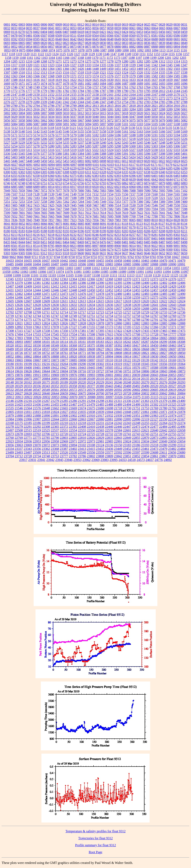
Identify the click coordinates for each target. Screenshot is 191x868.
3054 (59, 109)
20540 (28, 390)
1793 (140, 91)
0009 (59, 24)
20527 (172, 386)
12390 (100, 283)
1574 (96, 76)
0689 (162, 39)
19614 (10, 371)
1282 (140, 61)
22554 (73, 430)
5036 (66, 117)
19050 (172, 357)
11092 (149, 272)
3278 (88, 109)
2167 (155, 95)
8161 (81, 227)
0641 (66, 39)
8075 (59, 224)
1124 (55, 54)
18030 (118, 338)
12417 (91, 286)
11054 (167, 268)
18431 (145, 345)
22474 (145, 427)
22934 (19, 441)
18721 (10, 353)
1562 (7, 76)
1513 (44, 72)
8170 (133, 227)
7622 (140, 213)
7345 (96, 202)
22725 (91, 434)
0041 (51, 28)
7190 (88, 198)
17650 (118, 334)
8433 (184, 238)
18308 (181, 342)
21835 (82, 412)
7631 (147, 213)
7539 (140, 205)
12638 (127, 305)
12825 (55, 323)
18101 (46, 342)
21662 (55, 408)
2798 (66, 106)
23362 (46, 449)
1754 (73, 87)
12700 (172, 309)
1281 (133, 61)
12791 (154, 320)
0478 (14, 36)
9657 (177, 253)
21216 (28, 401)
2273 (169, 98)
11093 (158, 272)
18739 (37, 353)
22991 (118, 441)
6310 (81, 172)
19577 (145, 368)
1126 (70, 54)
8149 (59, 227)
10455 (100, 261)
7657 (22, 216)
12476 (82, 294)
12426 (154, 286)
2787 (177, 102)
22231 (100, 423)
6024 (177, 161)
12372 (145, 279)
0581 (154, 36)
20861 (172, 393)
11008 (87, 268)
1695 (177, 84)
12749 (73, 316)
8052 (22, 224)
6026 (7, 165)
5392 (133, 154)
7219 (147, 198)
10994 (15, 268)
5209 (66, 139)
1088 (111, 50)
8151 (66, 227)
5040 (96, 117)
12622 (163, 301)
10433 (10, 261)
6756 (81, 183)
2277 (14, 102)
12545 (82, 297)
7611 (81, 213)
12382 (46, 283)
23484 (181, 449)
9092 (184, 246)
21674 (82, 408)
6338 (147, 172)
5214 (103, 139)
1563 (14, 76)
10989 (163, 264)
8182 (14, 231)
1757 (96, 87)
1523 (118, 72)
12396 (127, 283)
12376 (172, 279)
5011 (73, 113)
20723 (118, 393)
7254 (29, 202)
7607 (59, 213)
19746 (118, 371)
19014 (127, 357)
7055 (14, 191)
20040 (145, 375)
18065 (163, 338)
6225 (44, 168)
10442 (64, 261)
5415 (66, 157)
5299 (125, 146)
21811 (28, 412)
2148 (22, 95)
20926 (37, 397)
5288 (103, 146)
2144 (177, 91)
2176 (37, 98)
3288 (162, 109)
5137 (184, 128)
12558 (127, 297)
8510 (22, 246)
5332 (169, 150)
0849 (184, 43)
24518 (132, 460)
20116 (109, 379)
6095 (59, 165)
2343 (73, 102)
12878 (100, 323)
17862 (10, 338)
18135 (73, 342)
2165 (140, 95)
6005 (96, 161)
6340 (162, 172)
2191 (118, 98)
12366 (91, 279)
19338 (136, 364)
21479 (91, 404)
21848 (127, 412)
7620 (132, 213)
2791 (22, 106)
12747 (55, 316)
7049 (7, 191)
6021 (154, 161)
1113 (162, 50)
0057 (103, 28)
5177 (59, 135)
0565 (103, 36)
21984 (10, 419)
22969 (64, 441)
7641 (162, 213)
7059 (22, 191)
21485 (100, 404)
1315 (184, 61)
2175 (29, 98)
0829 (96, 43)
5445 (7, 161)
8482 (133, 242)
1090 (126, 50)
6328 (103, 172)
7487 (103, 205)
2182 (73, 98)
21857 (136, 412)
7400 (184, 202)
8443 (14, 242)
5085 (22, 124)
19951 (46, 375)
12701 (181, 309)
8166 (118, 227)
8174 (155, 227)
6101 (96, 165)
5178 (66, 135)
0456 (162, 32)
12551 (109, 297)
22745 (145, 434)
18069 (172, 338)
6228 (66, 168)
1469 (140, 69)
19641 (37, 371)
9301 (177, 250)
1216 (29, 61)
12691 (154, 309)
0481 (29, 36)
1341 (147, 65)
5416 (73, 157)
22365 (55, 427)
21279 (55, 401)
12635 (100, 305)
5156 (88, 131)
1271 (59, 61)
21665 (64, 408)
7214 (125, 198)
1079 (89, 50)
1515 (58, 72)
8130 (177, 224)
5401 (184, 154)
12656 (109, 309)
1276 (96, 61)
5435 (177, 157)
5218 (132, 139)
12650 (55, 309)
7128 (36, 194)
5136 (176, 128)
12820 (10, 323)
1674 (44, 84)
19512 (118, 368)
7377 (125, 202)
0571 (147, 36)
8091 (103, 224)
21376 (154, 401)
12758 (136, 316)
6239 (81, 168)
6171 (154, 165)
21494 (127, 404)
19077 (64, 360)
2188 (96, 98)
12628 (37, 305)
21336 (127, 401)
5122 (80, 128)
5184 (110, 135)
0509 (59, 36)
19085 (73, 360)
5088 (44, 124)
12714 (64, 312)
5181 (88, 135)
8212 (7, 235)
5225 (177, 139)
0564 (95, 36)
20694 (91, 393)
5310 (22, 150)
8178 (177, 227)
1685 (110, 84)
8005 (133, 220)
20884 (181, 393)
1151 (142, 54)
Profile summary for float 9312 (95, 845)
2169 (169, 95)
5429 (154, 157)
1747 (22, 87)
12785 (109, 320)
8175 (162, 227)
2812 (88, 106)
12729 (145, 312)
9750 (72, 257)
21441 (46, 404)
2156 (81, 95)
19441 (73, 368)
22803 (64, 438)
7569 (73, 209)
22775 (37, 438)
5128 (125, 128)
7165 (177, 194)
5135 (169, 128)
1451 (118, 69)
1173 (117, 58)
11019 (131, 268)
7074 (51, 191)
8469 (81, 242)
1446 (88, 69)
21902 (73, 416)
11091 (140, 272)
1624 (88, 80)
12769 (172, 316)
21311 (118, 401)
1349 (14, 69)
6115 (125, 165)
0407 (66, 32)
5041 (103, 117)
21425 (19, 404)
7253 (22, 202)
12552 (118, 297)
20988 (91, 397)
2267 (125, 98)
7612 (88, 213)
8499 (7, 246)
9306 (29, 253)
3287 (155, 109)
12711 (46, 312)
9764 (145, 257)
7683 (103, 216)
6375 (73, 176)
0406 (58, 32)
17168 (100, 327)
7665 (51, 216)
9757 (101, 257)
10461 (136, 261)
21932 (109, 416)
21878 (181, 412)
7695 (110, 216)
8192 (59, 231)
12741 (19, 316)
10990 (172, 264)
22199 (46, 423)
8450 (37, 242)
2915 (29, 109)
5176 (51, 135)
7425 (51, 205)
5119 (58, 128)
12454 (127, 290)
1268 (44, 61)
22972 (82, 441)
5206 (44, 139)
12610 (55, 301)
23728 (28, 456)
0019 (125, 24)
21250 (37, 401)
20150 (19, 382)
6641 (147, 179)
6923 (118, 187)
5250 (177, 143)
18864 (37, 357)
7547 (162, 205)
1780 (51, 91)
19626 (28, 371)
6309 (73, 172)
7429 (66, 205)
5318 (66, 150)
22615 (136, 430)
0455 (154, 32)
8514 (36, 246)
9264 (88, 250)
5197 (14, 139)
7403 (7, 205)
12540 (46, 297)
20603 (145, 390)
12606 (19, 301)
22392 (73, 427)
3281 (110, 109)
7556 (14, 209)
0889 (162, 47)
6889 (37, 187)
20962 (64, 397)
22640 (154, 430)
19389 (19, 368)
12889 (10, 327)
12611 (64, 301)
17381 (82, 331)
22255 (145, 423)
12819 (181, 320)
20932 (46, 397)
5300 (133, 146)
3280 (103, 109)
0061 (133, 28)
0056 (96, 28)
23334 (10, 449)
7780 (155, 216)
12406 (181, 283)
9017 (140, 246)
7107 (14, 194)
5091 (66, 124)
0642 (73, 39)
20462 (118, 386)
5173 (29, 135)
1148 (121, 54)
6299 (184, 168)
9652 (162, 253)
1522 (110, 72)
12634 (91, 305)
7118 (29, 194)
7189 (81, 198)
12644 (181, 305)
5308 (7, 150)
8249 (103, 235)
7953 (88, 220)
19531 (127, 368)
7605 (44, 213)
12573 (145, 297)
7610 (73, 213)
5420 (103, 157)
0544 (81, 36)
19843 (163, 371)
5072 (110, 120)
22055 (64, 419)
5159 (110, 131)
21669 (73, 408)
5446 (14, 161)
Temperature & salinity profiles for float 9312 (95, 831)
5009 (59, 113)
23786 (82, 456)
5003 (14, 113)
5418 (88, 157)
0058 (110, 28)
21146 (10, 401)
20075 (28, 379)
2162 (118, 95)
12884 (154, 323)
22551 (64, 430)
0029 (169, 24)
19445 (91, 368)
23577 (109, 452)
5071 (103, 120)
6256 (88, 168)
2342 (66, 102)
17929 (46, 338)
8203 (125, 231)
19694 (64, 371)
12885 (163, 323)
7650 (7, 216)
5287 (96, 146)
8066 (44, 224)
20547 (37, 390)
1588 (14, 80)
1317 (14, 65)
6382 (88, 176)
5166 (162, 131)
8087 (88, 224)
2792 (29, 106)
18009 (82, 338)
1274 (81, 61)
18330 (37, 345)
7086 (125, 191)
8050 (14, 224)
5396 (147, 154)
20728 (127, 393)
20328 (10, 386)
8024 (169, 220)
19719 (91, 371)
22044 (55, 419)
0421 (103, 32)
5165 (155, 131)
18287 (145, 342)
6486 (14, 179)
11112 (122, 275)
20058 (10, 379)
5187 (125, 135)
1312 (162, 61)
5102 (133, 124)
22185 (28, 423)
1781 (59, 91)
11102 (43, 275)
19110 (109, 360)
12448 (73, 290)
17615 (109, 334)
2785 (162, 102)
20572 (73, 390)
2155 (73, 95)
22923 (10, 441)
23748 (46, 456)
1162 (37, 58)
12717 (82, 312)
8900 (118, 246)
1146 (106, 54)
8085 (81, 224)
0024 (140, 24)
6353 (184, 172)
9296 (162, 250)
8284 (162, 235)
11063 (24, 272)
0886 (140, 47)
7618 (118, 213)
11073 (51, 272)
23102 (82, 445)
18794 (100, 353)
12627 (28, 305)
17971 (64, 338)
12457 (154, 290)
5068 (88, 120)
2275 (184, 98)
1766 (162, 87)
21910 (91, 416)
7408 (22, 205)
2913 (14, 109)
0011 (73, 24)
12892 (19, 327)
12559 (136, 297)
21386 (172, 401)
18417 (136, 345)
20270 (145, 382)
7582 (110, 209)
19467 (100, 368)
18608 (91, 349)
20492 (136, 386)
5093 (81, 124)
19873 (181, 371)
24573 (141, 460)
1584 (169, 76)
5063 (51, 120)
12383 (55, 283)
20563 (64, 390)
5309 (14, 150)
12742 (28, 316)
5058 (22, 120)
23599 (145, 452)
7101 (177, 191)
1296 (155, 61)
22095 (127, 419)
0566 (110, 36)
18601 (82, 349)
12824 (46, 323)
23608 (154, 452)
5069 (96, 120)
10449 (91, 261)
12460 (181, 290)
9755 (94, 257)
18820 (136, 353)
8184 (29, 231)
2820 (147, 106)
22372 (64, 427)
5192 (162, 135)
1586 (184, 76)
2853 (162, 106)
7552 (184, 205)
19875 (10, 375)
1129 (92, 54)
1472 (147, 69)
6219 (7, 168)
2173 (14, 98)
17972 (73, 338)
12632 (73, 305)
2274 (177, 98)
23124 (100, 445)
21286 (73, 401)
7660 (29, 216)
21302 (109, 401)
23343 (28, 449)
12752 (100, 316)
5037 (73, 117)
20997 (109, 397)
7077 (59, 191)
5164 (147, 131)
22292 (37, 427)
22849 (127, 438)
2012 (162, 91)
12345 (10, 279)
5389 (110, 154)
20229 (100, 382)
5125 (102, 128)
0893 (169, 47)
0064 (155, 28)
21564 (28, 408)
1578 (125, 76)
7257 (37, 202)
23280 (163, 445)
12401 (154, 283)
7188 (73, 198)
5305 (169, 146)
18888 (55, 357)
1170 (95, 58)
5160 (118, 131)
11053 (158, 268)
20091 (55, 379)
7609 (66, 213)
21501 (145, 404)
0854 (29, 47)
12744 (37, 316)
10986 (136, 264)
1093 (148, 50)
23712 (19, 456)
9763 (138, 257)
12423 (136, 286)
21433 (28, 404)
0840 (169, 43)
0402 (36, 32)
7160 (154, 194)
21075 (136, 397)
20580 (100, 390)
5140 (22, 131)
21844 (109, 412)
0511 (73, 36)
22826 (91, 438)
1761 (125, 87)
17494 (19, 334)
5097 (103, 124)
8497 (177, 242)
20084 (46, 379)
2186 (81, 98)
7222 (169, 198)
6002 (88, 161)
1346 (177, 65)
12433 (19, 290)
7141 (66, 194)
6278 (118, 168)
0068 (184, 28)
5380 (59, 154)
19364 (181, 364)
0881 (125, 47)
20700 (100, 393)
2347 (103, 102)
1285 (147, 61)
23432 (100, 449)
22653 (172, 430)
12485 (163, 294)
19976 (73, 375)
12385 (73, 283)
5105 (155, 124)
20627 (19, 393)
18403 (127, 345)
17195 (127, 327)
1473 (155, 69)
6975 (177, 187)
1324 (59, 65)
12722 (91, 312)
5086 (29, 124)
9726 (42, 257)
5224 (169, 139)
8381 (66, 238)
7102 (184, 191)
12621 (154, 301)
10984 (118, 264)
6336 (132, 172)
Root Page (95, 852)
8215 (29, 235)
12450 (91, 290)
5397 (155, 154)
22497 (10, 430)
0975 (22, 50)
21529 (181, 404)
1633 (133, 80)
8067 (51, 224)
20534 (19, 390)
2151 (44, 95)
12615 (100, 301)
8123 (140, 224)
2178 (44, 98)
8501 (14, 246)
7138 (44, 194)
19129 (136, 360)
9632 (110, 253)
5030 (22, 117)
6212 (176, 165)
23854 (145, 456)
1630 (110, 80)
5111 (7, 128)
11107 (87, 275)
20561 (55, 390)
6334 (118, 172)
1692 (155, 84)
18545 (28, 349)
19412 (55, 368)
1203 (183, 58)
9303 (7, 253)
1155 (172, 54)
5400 (177, 154)
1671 (22, 84)
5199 (29, 139)
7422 (44, 205)
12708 (28, 312)
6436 (169, 176)
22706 (46, 434)
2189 (103, 98)
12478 (100, 294)
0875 (88, 47)
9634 (118, 253)
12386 (82, 283)
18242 (127, 342)
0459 (184, 32)
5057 (14, 120)
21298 (100, 401)
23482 (172, 449)
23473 (154, 449)
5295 (110, 146)
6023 (169, 161)
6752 (51, 183)
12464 (28, 294)
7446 (81, 205)
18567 (55, 349)
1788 (110, 91)
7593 (147, 209)
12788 (136, 320)
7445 (73, 205)
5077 (147, 120)
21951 (136, 416)
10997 (42, 268)
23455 (136, 449)
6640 (140, 179)
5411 (36, 157)
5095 (96, 124)
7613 (95, 213)
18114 (64, 342)
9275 (118, 250)
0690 (169, 39)
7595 (162, 209)
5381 (66, 154)
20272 (154, 382)
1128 (84, 54)
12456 (145, 290)
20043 (154, 375)
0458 (177, 32)
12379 (19, 283)
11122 (165, 275)
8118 (125, 224)
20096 (64, 379)
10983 (109, 264)
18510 (19, 349)
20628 (28, 393)
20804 (136, 393)
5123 (88, 128)
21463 (64, 404)
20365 (82, 386)
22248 (136, 423)
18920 (73, 357)
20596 (127, 390)
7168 (14, 198)
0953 (7, 50)
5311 (29, 150)
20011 (127, 375)
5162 (133, 131)
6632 (88, 179)
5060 (29, 120)
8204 (133, 231)
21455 (55, 404)
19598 (163, 368)
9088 (169, 246)
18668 (145, 349)
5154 (73, 131)
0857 (51, 47)
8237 (81, 235)
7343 (88, 202)
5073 (118, 120)
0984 (30, 50)
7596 (169, 209)
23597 (136, 452)
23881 (181, 456)
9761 (123, 257)
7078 (66, 191)
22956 (46, 441)
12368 (109, 279)
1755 (81, 87)
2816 (118, 106)
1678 (66, 84)
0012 (81, 24)
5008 (51, 113)
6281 (140, 168)
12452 (109, 290)
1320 (29, 65)
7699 (125, 216)
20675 (82, 393)
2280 (37, 102)
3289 (169, 109)
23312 (181, 445)
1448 (96, 69)
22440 (109, 427)
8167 (125, 227)
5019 (132, 113)
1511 (29, 72)
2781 (133, 102)
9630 (95, 253)
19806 (145, 371)
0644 (88, 39)
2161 (110, 95)
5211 (81, 139)
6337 (140, 172)
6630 (73, 179)
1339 (133, 65)
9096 (22, 250)
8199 (103, 231)
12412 (55, 286)
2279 (29, 102)
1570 (66, 76)
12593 (172, 297)
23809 (109, 456)
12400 (145, 283)
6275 (96, 168)
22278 (10, 427)
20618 (163, 390)
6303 (29, 172)
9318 (66, 253)
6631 (81, 179)
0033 (14, 28)
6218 (184, 165)
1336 (110, 65)
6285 (169, 168)
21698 (109, 408)
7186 (59, 198)
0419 (88, 32)
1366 (66, 69)
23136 (109, 445)
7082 (96, 191)
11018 (123, 268)
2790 (14, 106)
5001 (184, 109)
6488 (22, 179)
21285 (64, 401)
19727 (100, 371)
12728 (136, 312)
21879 (10, 416)
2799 (73, 106)
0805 (22, 43)
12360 (37, 279)
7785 (162, 216)
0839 (162, 43)
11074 (60, 272)
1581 (147, 76)
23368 (55, 449)
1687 (125, 84)
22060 (73, 419)
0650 (125, 39)
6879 (162, 183)
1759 (110, 87)
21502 (154, 404)
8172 (140, 227)
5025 (169, 113)
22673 (10, 434)
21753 (145, 408)
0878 (110, 47)
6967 (147, 187)
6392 (110, 176)
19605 (181, 368)
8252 (110, 235)
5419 (95, 157)
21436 (37, 404)
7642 (169, 213)
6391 (103, 176)
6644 (169, 179)
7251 (7, 202)
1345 (169, 65)
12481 (127, 294)
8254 (125, 235)
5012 (81, 113)
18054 (145, 338)
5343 (14, 154)
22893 (163, 438)
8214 (22, 235)
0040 (44, 28)
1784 (81, 91)
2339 (44, 102)
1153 (157, 54)
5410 (29, 157)
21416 (10, 404)
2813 (96, 106)
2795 (44, 106)
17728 (154, 334)
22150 (163, 419)
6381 (81, 176)
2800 (81, 106)
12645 (10, 309)
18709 (181, 349)
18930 (82, 357)
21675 (91, 408)
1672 (29, 84)
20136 (154, 379)
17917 (37, 338)
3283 (125, 109)
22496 (181, 427)
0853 (22, 47)
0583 (169, 36)
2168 (162, 95)
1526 (140, 72)
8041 (7, 224)
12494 (10, 297)
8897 (95, 246)
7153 (103, 194)
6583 (51, 179)
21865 (154, 412)
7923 (73, 220)
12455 (136, 290)
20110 (100, 379)
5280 (51, 146)
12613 (82, 301)
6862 (125, 183)
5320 (81, 150)
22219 (91, 423)
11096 (176, 272)
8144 (37, 227)
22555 (82, 430)
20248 (127, 382)
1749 (37, 87)
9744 (57, 257)
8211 (184, 231)
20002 (118, 375)
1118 (12, 54)
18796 (109, 353)
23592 (118, 452)
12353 (19, 279)
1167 (73, 58)
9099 (29, 250)
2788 (184, 102)
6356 (22, 176)
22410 (91, 427)
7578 (103, 209)
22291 (28, 427)
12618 (127, 301)
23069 (28, 445)
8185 (37, 231)
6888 (29, 187)
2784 (155, 102)
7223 (177, 198)
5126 (110, 128)
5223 (162, 139)
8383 (81, 238)
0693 (7, 43)
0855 (37, 47)
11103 (52, 275)
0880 (118, 47)
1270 (51, 61)
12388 (91, 283)
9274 (110, 250)
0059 (118, 28)
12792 (163, 320)
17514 (28, 334)
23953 (78, 460)
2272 (162, 98)
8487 (162, 242)
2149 (29, 95)
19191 (19, 364)
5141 (29, 131)
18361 (64, 345)
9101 (37, 250)
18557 (46, 349)
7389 (162, 202)
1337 (118, 65)
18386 (100, 345)
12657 (118, 309)
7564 (51, 209)
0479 (22, 36)
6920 (96, 187)
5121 (73, 128)
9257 (73, 250)
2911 (184, 106)
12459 (172, 290)
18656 (136, 349)
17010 (28, 327)
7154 (110, 194)
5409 (22, 157)
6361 (59, 176)
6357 (29, 176)
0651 (133, 39)
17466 (172, 331)
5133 (154, 128)
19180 (10, 364)
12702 (10, 312)
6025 (184, 161)
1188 (132, 58)
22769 (19, 438)
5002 (7, 113)
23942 (50, 460)
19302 (100, 364)
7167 (7, 198)
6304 (37, 172)
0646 (103, 39)
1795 (147, 91)
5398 (162, 154)
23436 (109, 449)
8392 (118, 238)
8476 (103, 242)
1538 (184, 72)
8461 (59, 242)
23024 (127, 441)
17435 (145, 331)
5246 (147, 143)
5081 (177, 120)
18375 (91, 345)
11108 (96, 275)
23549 (82, 452)
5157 (96, 131)
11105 (70, 275)
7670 (73, 216)
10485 (10, 264)
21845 (118, 412)
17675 (127, 334)
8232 (73, 235)
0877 (103, 47)
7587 (133, 209)
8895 (88, 246)
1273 (73, 61)
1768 (177, 87)
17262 (145, 327)
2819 (140, 106)
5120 (65, 128)
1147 (113, 54)
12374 (163, 279)
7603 (29, 213)
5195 (184, 135)
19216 (46, 364)
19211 (37, 364)
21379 (163, 401)
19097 (91, 360)
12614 (91, 301)
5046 (125, 117)
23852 (136, 456)
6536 (29, 179)
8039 (184, 220)
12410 (37, 286)
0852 (14, 47)
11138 (183, 275)
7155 (118, 194)
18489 (10, 349)
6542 (44, 179)
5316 (51, 150)
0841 (177, 43)
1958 (155, 91)
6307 (59, 172)
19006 (118, 357)
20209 (73, 382)
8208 (162, 231)
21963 (154, 416)
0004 (29, 24)
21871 (163, 412)
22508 (19, 430)
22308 (46, 427)
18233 (118, 342)
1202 (175, 58)
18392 (118, 345)
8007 (140, 220)
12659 (136, 309)
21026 (118, 397)
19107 (100, 360)
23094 (73, 445)
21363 (145, 401)
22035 (46, 419)
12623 (172, 301)
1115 (177, 50)
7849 (37, 220)
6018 (132, 161)
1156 (179, 54)
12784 (100, 320)
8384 (88, 238)
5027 (184, 113)
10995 (24, 268)
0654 (147, 39)
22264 (163, 423)
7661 (37, 216)
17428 (127, 331)
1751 (51, 87)
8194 (73, 231)
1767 (169, 87)
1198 (146, 58)
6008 (103, 161)
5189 (140, 135)
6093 (44, 165)
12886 (172, 323)
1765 (155, 87)
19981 (82, 375)
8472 (88, 242)
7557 (22, 209)
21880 (19, 416)
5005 (29, 113)
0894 (177, 47)
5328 (140, 150)
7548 (169, 205)
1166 (66, 58)
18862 (28, 357)
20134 (136, 379)
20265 (136, 382)
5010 (66, 113)
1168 (81, 58)
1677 (59, 84)
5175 (44, 135)
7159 (147, 194)
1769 (184, 87)
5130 (132, 128)
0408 (73, 32)
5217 (125, 139)
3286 (147, 109)
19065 (19, 360)
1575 (103, 76)
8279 (147, 235)
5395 (140, 154)
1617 (44, 80)
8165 (110, 227)
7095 (162, 191)
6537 (37, 179)
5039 (88, 117)
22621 (145, 430)
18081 (181, 338)
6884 (7, 187)
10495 (46, 264)
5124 (95, 128)
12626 (19, 305)
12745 (46, 316)
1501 (162, 69)
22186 (37, 423)
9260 (81, 250)
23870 (172, 456)
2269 (140, 98)
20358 (73, 386)
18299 (163, 342)
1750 (44, 87)
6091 (29, 165)
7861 (59, 220)
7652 (14, 216)
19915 (37, 375)
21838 (91, 412)
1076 (66, 50)
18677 (154, 349)
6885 (14, 187)
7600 (14, 213)
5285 (88, 146)
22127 (154, 419)
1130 (99, 54)
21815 (37, 412)
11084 (95, 272)
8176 (169, 227)
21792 (172, 408)
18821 (145, 353)
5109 (184, 124)
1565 (29, 76)
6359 (44, 176)
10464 (154, 261)
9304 (14, 253)
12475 (73, 294)
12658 (127, 309)
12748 (64, 316)
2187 (88, 98)
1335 (103, 65)
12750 (82, 316)
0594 (29, 39)
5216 (118, 139)
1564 (22, 76)
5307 (184, 146)
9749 (64, 257)
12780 (64, 320)
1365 (59, 69)
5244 (133, 143)
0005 (37, 24)
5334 (184, 150)
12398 (136, 283)
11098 (8, 275)
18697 (172, 349)
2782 (140, 102)
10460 (127, 261)
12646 (19, 309)
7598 (184, 209)
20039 (136, 375)
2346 (96, 102)
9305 (22, 253)
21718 (118, 408)
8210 (177, 231)
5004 (22, 113)
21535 (10, 408)
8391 (110, 238)
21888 (37, 416)
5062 (44, 120)
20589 (109, 390)
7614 (103, 213)
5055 (184, 117)
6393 (118, 176)
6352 (177, 172)
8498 (184, 242)
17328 (37, 331)
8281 (155, 235)
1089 (118, 50)
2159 (103, 95)
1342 (155, 65)
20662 (73, 393)
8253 (118, 235)
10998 (51, 268)
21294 (91, 401)
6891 (44, 187)
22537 (55, 430)
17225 (136, 327)
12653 (82, 309)
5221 (147, 139)
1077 (74, 50)
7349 (103, 202)
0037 (37, 28)
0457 (169, 32)
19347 (154, 364)
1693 (162, 84)
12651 (64, 309)
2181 (66, 98)
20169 (37, 382)
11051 (149, 268)
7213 (118, 198)
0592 (14, 39)
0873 (73, 47)
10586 (82, 264)
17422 (118, 331)
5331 (162, 150)
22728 (100, 434)
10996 (33, 268)
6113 (118, 165)
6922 (110, 187)
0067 (177, 28)
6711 (177, 179)
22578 (109, 430)
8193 (66, 231)
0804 (14, 43)
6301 (14, 172)
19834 (154, 371)
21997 (37, 419)
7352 (110, 202)
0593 (22, 39)
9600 (81, 253)
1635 (147, 80)
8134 (184, 224)
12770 (181, 316)
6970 (162, 187)
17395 (100, 331)
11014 (105, 268)
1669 (7, 84)
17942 (55, 338)
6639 (133, 179)
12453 (118, 290)
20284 (172, 382)
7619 (125, 213)
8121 (132, 224)
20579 (91, 390)
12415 (73, 286)
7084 (110, 191)
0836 (147, 43)
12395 (118, 283)
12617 (118, 301)
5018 (125, 113)
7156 (125, 194)
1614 (22, 80)
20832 (145, 393)
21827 (64, 412)
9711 (35, 257)
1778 (37, 91)
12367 (100, 279)
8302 (177, 235)
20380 (100, 386)
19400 (28, 368)
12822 (28, 323)
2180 (59, 98)
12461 (10, 294)
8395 (140, 238)
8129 (169, 224)
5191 (155, 135)
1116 (184, 50)
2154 (66, 95)
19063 (10, 360)
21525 (172, 404)
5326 (125, 150)
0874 (81, 47)
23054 (181, 441)
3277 (81, 109)
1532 (147, 72)
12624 (181, 301)
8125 (147, 224)
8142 (22, 227)
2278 (22, 102)
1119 (19, 54)
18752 (46, 353)
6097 (74, 165)
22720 (64, 434)
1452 (125, 69)
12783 (91, 320)
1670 (14, 84)
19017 (136, 357)
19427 (64, 368)
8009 (147, 220)
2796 (51, 106)
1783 (73, 91)
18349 (55, 345)
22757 (181, 434)
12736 (181, 312)
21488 (109, 404)
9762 (131, 257)
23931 (32, 460)
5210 (73, 139)
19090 (82, 360)
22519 (37, 430)
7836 (14, 220)
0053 (73, 28)
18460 (163, 345)
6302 (22, 172)
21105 (145, 397)
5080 (169, 120)
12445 (46, 290)
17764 (163, 334)
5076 (140, 120)
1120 (26, 54)
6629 (66, 179)
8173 (147, 227)
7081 (88, 191)
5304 (162, 146)
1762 (133, 87)
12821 (19, 323)
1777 (29, 91)
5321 (88, 150)
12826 (64, 323)
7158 (140, 194)
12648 (37, 309)
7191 (96, 198)
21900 (64, 416)
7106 (7, 194)
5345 (22, 154)
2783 (147, 102)
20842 (163, 393)
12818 (172, 320)
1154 (164, 54)
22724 (82, 434)
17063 (37, 327)
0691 (177, 39)
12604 (181, 297)
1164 (52, 58)
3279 (96, 109)
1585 (177, 76)
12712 (55, 312)
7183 (37, 198)
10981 (91, 264)
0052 (66, 28)
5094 (88, 124)
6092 (37, 165)
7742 (147, 216)
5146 (66, 131)
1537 (177, 72)
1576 (110, 76)
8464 (66, 242)
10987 (145, 264)
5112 (14, 128)
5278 (37, 146)
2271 (155, 98)
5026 (177, 113)
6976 (184, 187)
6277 (110, 168)
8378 (51, 238)
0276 (29, 32)
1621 (66, 80)
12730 (154, 312)
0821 (51, 43)
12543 (73, 297)
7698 (118, 216)
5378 (51, 154)
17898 (28, 338)
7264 (81, 202)
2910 (177, 106)
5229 (22, 143)
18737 (28, 353)
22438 (100, 427)
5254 (14, 146)
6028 (22, 165)
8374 (37, 238)
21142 (181, 397)
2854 (169, 106)
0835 (140, 43)
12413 (64, 286)
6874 (147, 183)
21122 (163, 397)
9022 (154, 246)
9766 (160, 257)
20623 (10, 393)
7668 (66, 216)
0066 (169, 28)
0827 (81, 43)
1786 (96, 91)
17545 (55, 334)
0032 (7, 28)
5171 (14, 135)
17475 (181, 331)
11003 (69, 268)
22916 (181, 438)
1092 (140, 50)
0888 (155, 47)
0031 (184, 24)
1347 (184, 65)
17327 (28, 331)
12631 (64, 305)
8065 (37, 224)
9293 (147, 250)
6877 (155, 183)
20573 (82, 390)
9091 (177, 246)
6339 (154, 172)
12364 (73, 279)
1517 (73, 72)
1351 (29, 69)
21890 (46, 416)
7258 (44, 202)
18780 (91, 353)
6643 (162, 179)
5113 (22, 128)
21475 (82, 404)
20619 (172, 390)
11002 (60, 268)
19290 (82, 364)
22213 (73, 423)
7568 (66, 209)
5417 (81, 157)
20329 (19, 386)
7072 (44, 191)
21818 (46, 412)
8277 (140, 235)
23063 (19, 445)
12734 (172, 312)
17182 (118, 327)
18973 (100, 357)
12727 (127, 312)
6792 (96, 183)
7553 (7, 209)
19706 (73, 371)
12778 (46, 320)
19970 (64, 375)
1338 (125, 65)
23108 (91, 445)
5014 (95, 113)
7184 (44, 198)
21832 (73, 412)
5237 (81, 143)
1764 (147, 87)
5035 (59, 117)
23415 (91, 449)
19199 (28, 364)
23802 (91, 456)
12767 (154, 316)
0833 (125, 43)
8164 (103, 227)
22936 (28, 441)
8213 (14, 235)
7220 (154, 198)
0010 (66, 24)
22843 (118, 438)
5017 (118, 113)
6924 (125, 187)
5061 (37, 120)
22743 (136, 434)
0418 (81, 32)
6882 (177, 183)
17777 (172, 334)
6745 (184, 179)
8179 (184, 227)
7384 (155, 202)
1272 (66, 61)
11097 (185, 272)
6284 (162, 168)
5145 (59, 131)
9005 (125, 246)
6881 (169, 183)
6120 (147, 165)
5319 (73, 150)
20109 (91, 379)
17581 (82, 334)
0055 (88, 28)
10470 (163, 261)
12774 (19, 320)
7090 (147, 191)
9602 (88, 253)
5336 (7, 154)
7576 (96, 209)
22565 (100, 430)
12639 (136, 305)
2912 (7, 109)
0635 (51, 39)
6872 (133, 183)
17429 (136, 331)
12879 (109, 323)
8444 (22, 242)
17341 (55, 331)
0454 (147, 32)
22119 (145, 419)
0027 (154, 24)
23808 (100, 456)
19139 (145, 360)
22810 (82, 438)
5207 (51, 139)
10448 (82, 261)
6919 (88, 187)
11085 (104, 272)
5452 (59, 161)
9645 (140, 253)
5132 (147, 128)
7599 (7, 213)
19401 (37, 368)
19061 (181, 357)
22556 (91, 430)
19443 (82, 368)
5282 (66, 146)
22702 (37, 434)
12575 (154, 297)
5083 (7, 124)
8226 (66, 235)
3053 (51, 109)
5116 (44, 128)
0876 (96, 47)
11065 (33, 272)
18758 (55, 353)
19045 (163, 357)
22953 (37, 441)
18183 (100, 342)
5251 (184, 143)
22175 (19, 423)
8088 (96, 224)
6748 (22, 183)
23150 (118, 445)
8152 (73, 227)
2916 (37, 109)
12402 (163, 283)
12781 (73, 320)
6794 (110, 183)
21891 (55, 416)
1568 (51, 76)
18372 (82, 345)
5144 (51, 131)
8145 (44, 227)
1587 (7, 80)
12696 (163, 309)
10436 (37, 261)
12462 (19, 294)
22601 (127, 430)
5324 (110, 150)
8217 (44, 235)
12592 (163, 297)
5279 (44, 146)
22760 (10, 438)
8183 (22, 231)
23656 (172, 452)
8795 (51, 246)
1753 (66, 87)
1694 (169, 84)
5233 (51, 143)
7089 (140, 191)
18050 (136, 338)
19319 (118, 364)
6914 (51, 187)
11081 (78, 272)
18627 (100, 349)
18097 (28, 342)
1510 (22, 72)
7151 (88, 194)
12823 (37, 323)
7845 (29, 220)
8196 (81, 231)
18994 (109, 357)
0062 (140, 28)
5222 (154, 139)
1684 (103, 84)
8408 (169, 238)
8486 (155, 242)
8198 (96, 231)
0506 (37, 36)
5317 (58, 150)
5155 (81, 131)
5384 (81, 154)
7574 (88, 209)
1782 (66, 91)
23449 (118, 449)
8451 (44, 242)
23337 (19, 449)
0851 (7, 47)
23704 (10, 456)
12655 (100, 309)
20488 (127, 386)
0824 (73, 43)
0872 (66, 47)
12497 (28, 297)
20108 (82, 379)
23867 (163, 456)
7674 (88, 216)
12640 (145, 305)
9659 (184, 253)
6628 (59, 179)
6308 (66, 172)
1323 (51, 65)
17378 (73, 331)
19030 (154, 357)
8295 (169, 235)
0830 (103, 43)
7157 (132, 194)
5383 (73, 154)
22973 (91, 441)
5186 (118, 135)
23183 (127, 445)
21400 (181, 401)
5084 (14, 124)
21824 (55, 412)
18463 (172, 345)
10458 (118, 261)
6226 (51, 168)
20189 (64, 382)
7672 (81, 216)
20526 (163, 386)
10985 (127, 264)
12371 (136, 279)
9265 (96, 250)
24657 (150, 460)
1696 (184, 84)
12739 (10, 316)
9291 (140, 250)
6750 (37, 183)
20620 (181, 390)
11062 (15, 272)
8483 (140, 242)
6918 (81, 187)
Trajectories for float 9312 (96, 838)
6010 (110, 161)
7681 (96, 216)
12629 (46, 305)
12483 (145, 294)
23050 (172, 441)
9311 (36, 253)
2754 (125, 102)
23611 (163, 452)
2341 (59, 102)
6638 (125, 179)
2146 (7, 95)
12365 (82, 279)
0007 (51, 24)
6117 (132, 165)
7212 (110, 198)
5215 (110, 139)
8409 (177, 238)
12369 (118, 279)
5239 (96, 143)
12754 (109, 316)
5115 (36, 128)
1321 (37, 65)
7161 (162, 194)
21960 (145, 416)
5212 (88, 139)
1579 (133, 76)
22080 (100, 419)
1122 (41, 54)
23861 (154, 456)
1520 (95, 72)
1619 (59, 80)
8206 (147, 231)
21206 (19, 401)
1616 (37, 80)
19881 (28, 375)
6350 (169, 172)
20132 (127, 379)
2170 (177, 95)
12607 (28, 301)
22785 (46, 438)
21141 (172, 397)
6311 (88, 172)
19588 (154, 368)
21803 (181, 408)
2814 (103, 106)
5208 (59, 139)
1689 (140, 84)
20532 (10, 390)
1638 (162, 80)
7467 (96, 205)
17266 (154, 327)
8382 (73, 238)
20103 (73, 379)
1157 (186, 54)
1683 (96, 84)
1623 (81, 80)
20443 (109, 386)
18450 (154, 345)
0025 (147, 24)
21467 (73, 404)
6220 (14, 168)
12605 (10, 301)
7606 (51, 213)
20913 (19, 397)
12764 (145, 316)
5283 (73, 146)
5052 (169, 117)
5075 (133, 120)
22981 (100, 441)
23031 (136, 441)
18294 (154, 342)
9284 (125, 250)
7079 (73, 191)
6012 (125, 161)
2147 (14, 95)
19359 (172, 364)
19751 (127, 371)
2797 (59, 106)
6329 (110, 172)
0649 (118, 39)
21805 (10, 412)
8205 (140, 231)
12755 (118, 316)
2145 (184, 91)
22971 (73, 441)
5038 (81, 117)
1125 (63, 54)
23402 (73, 449)
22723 (73, 434)
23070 (37, 445)
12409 (28, 286)
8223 (59, 235)
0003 (22, 24)
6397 (140, 176)
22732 (109, 434)
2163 (125, 95)
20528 (181, 386)
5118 (51, 128)
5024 (162, 113)
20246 (118, 382)
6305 (44, 172)
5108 (177, 124)
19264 (64, 364)
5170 (7, 135)
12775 (28, 320)
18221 (109, 342)
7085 (118, 191)
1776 (22, 91)
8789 (44, 246)
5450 (44, 161)
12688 (145, 309)
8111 (118, 224)
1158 (8, 58)
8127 (162, 224)
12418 (100, 286)
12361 (46, 279)
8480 (118, 242)
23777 (64, 456)
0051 (59, 28)
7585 (118, 209)
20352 (55, 386)
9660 (5, 257)
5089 (51, 124)
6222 (22, 168)
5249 (169, 143)
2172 (7, 98)
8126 (154, 224)
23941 (41, 460)
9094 (7, 250)
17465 (163, 331)
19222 (55, 364)
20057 (181, 375)
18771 (82, 353)
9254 (59, 250)
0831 (110, 43)
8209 (169, 231)
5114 (29, 128)
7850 (44, 220)
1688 (133, 84)
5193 (169, 135)
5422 (118, 157)
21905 (82, 416)
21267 (46, 401)
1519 (88, 72)
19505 (109, 368)
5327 (132, 150)
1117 (5, 54)
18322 (28, 345)
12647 (28, 309)
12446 (55, 290)
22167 (181, 419)
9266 (103, 250)
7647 (177, 213)
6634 (103, 179)
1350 (22, 69)
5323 (103, 150)
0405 (51, 32)
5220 (140, 139)
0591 (7, 39)
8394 (133, 238)
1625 (96, 80)
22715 (55, 434)
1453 (133, 69)
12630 (55, 305)
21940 (127, 416)
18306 (172, 342)
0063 (147, 28)
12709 (37, 312)
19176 (181, 360)
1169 (88, 58)
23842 (118, 456)
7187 (66, 198)
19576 (136, 368)
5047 (133, 117)
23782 (73, 456)
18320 (10, 345)
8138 (7, 227)
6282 (147, 168)
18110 (55, 342)
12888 (181, 323)
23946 (69, 460)
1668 (184, 80)
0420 (95, 32)
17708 (136, 334)
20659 (64, 393)
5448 (29, 161)
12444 (37, 290)
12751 (91, 316)
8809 (58, 246)
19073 (55, 360)
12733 (163, 312)
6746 (7, 183)
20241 (109, 382)
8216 (37, 235)
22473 (136, 427)
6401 (155, 176)
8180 (7, 231)
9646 (147, 253)
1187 (124, 58)
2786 (169, 102)
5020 (140, 113)
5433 (162, 157)
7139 (51, 194)
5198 (22, 139)
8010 (155, 220)
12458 (163, 290)
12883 (145, 323)
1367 (73, 69)
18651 (127, 349)
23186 (136, 445)
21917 (100, 416)
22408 (82, 427)
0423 (118, 32)
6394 (125, 176)
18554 (37, 349)
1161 (30, 58)
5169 (184, 131)
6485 (7, 179)
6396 (133, 176)
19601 (172, 368)
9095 (14, 250)
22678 (19, 434)
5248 (162, 143)
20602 (136, 390)
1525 (132, 72)
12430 (181, 286)
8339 (7, 238)
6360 (51, 176)
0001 (7, 24)
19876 (19, 375)
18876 (46, 357)
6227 (59, 168)
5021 (147, 113)
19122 (127, 360)
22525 (46, 430)
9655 (169, 253)
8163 (96, 227)
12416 (82, 286)
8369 (22, 238)
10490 (28, 264)
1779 (44, 91)
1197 (139, 58)
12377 (181, 279)
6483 (177, 176)
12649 (46, 309)
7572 (81, 209)
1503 (177, 69)
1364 (51, 69)
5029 (14, 117)
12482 (136, 294)
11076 (69, 272)
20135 (145, 379)
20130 (118, 379)
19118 (118, 360)
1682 (88, 84)
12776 (37, 320)
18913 (64, 357)
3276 (73, 109)
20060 (19, 379)
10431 (185, 257)
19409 (46, 368)
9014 (132, 246)
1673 (37, 84)
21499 (136, 404)
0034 (22, 28)
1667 (177, 80)
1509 (14, 72)
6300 (7, 172)
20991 (100, 397)
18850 (181, 353)
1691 (147, 84)
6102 (103, 165)
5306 (177, 146)
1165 (59, 58)
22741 (127, 434)
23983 (105, 460)
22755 (172, 434)
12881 (127, 323)
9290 (133, 250)
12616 (109, 301)
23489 (10, 452)
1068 (44, 50)
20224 (91, 382)
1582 (155, 76)
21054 (127, 397)
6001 (81, 161)
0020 (132, 24)
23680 (181, 452)
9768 (168, 257)
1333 (88, 65)
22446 (118, 427)
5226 (184, 139)
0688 (155, 39)
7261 (59, 202)
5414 (58, 157)
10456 (109, 261)
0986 (37, 50)
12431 (10, 290)
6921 (103, 187)
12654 (91, 309)
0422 (110, 32)
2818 (133, 106)
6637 (118, 179)
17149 (82, 327)
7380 (140, 202)
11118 (148, 275)
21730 (127, 408)
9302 (184, 250)
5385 (88, 154)
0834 (133, 43)
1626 (103, 80)
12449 (82, 290)
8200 (110, 231)
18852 (10, 357)
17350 (64, 331)
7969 (110, 220)
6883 (184, 183)
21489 (118, 404)
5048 (140, 117)
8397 (147, 238)
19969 (55, 375)
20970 (73, 397)
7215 (132, 198)
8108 (110, 224)
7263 (73, 202)
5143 (44, 131)
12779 (55, 320)
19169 (172, 360)
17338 (46, 331)
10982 (100, 264)
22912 (172, 438)
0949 (184, 47)
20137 (163, 379)
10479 (181, 261)
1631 (118, 80)
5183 (103, 135)
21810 (19, 412)
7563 (44, 209)
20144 (181, 379)
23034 (145, 441)
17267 (163, 327)
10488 (19, 264)
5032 (37, 117)
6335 (125, 172)
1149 (128, 54)
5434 (169, 157)
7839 (22, 220)
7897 (66, 220)
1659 (169, 80)
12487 (172, 294)
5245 (140, 143)
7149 (73, 194)
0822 (59, 43)
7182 (29, 198)
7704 (140, 216)
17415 (109, 331)
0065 (162, 28)
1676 (51, 84)
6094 (51, 165)
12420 (118, 286)
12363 (64, 279)
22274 (181, 423)
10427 (176, 257)
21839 (100, 412)
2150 (37, 95)
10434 (19, 261)
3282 (118, 109)
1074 (52, 50)
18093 (19, 342)
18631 (109, 349)
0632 (44, 39)
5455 (73, 161)
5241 (110, 143)
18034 (127, 338)
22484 (163, 427)
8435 (7, 242)
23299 (172, 445)
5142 (37, 131)
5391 (125, 154)
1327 (73, 65)
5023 (154, 113)
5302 (147, 146)
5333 (177, 150)
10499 (64, 264)
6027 (15, 165)
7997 (125, 220)
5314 (36, 150)
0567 (118, 36)
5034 (51, 117)
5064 (59, 120)
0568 (125, 36)
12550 (100, 297)
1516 (66, 72)
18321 (19, 345)
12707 (19, 312)
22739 (118, 434)
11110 (105, 275)
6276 (103, 168)
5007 (44, 113)
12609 (46, 301)
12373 (154, 279)
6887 (22, 187)
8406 (162, 238)
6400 (147, 176)
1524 (125, 72)
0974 (15, 50)
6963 (140, 187)
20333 (28, 386)
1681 (81, 84)
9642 (132, 253)
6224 (37, 168)
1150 (135, 54)
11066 (42, 272)
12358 (28, 279)
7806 (177, 216)
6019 (140, 161)
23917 (23, 460)
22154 (172, 419)
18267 (136, 342)
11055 (176, 268)
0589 (184, 36)
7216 (140, 198)
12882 (136, 323)
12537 (37, 297)
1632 (125, 80)
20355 (64, 386)
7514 (118, 205)
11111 (113, 275)
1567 (44, 76)
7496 (110, 205)
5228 (14, 143)
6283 (155, 168)
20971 (82, 397)
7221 (162, 198)
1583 (162, 76)
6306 (51, 172)
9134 (51, 250)
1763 (140, 87)
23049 (163, 441)
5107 (169, 124)
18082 (10, 342)
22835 (109, 438)
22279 (19, 427)
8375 (44, 238)
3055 (66, 109)
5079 (162, 120)
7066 (29, 191)
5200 (37, 139)
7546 (155, 205)
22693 (28, 434)
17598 (91, 334)
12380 (28, 283)
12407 (10, 286)
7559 (37, 209)
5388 (103, 154)
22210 (64, 423)
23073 (55, 445)
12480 (118, 294)
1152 (150, 54)
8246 (96, 235)
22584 (118, 430)
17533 (37, 334)
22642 (163, 430)
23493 (19, 452)
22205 (55, 423)
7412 (29, 205)
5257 (29, 146)
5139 (14, 131)
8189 (51, 231)
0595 (37, 39)
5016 (110, 113)
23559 (100, 452)
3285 (140, 109)
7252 (14, 202)
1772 (14, 91)
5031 (29, 117)
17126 (64, 327)
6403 (162, 176)
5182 (96, 135)
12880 (118, 323)
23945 (59, 460)
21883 (28, 416)
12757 (127, 316)
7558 (29, 209)
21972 (163, 416)
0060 (125, 28)
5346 (29, 154)
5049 (147, 117)
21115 (154, 397)
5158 (103, 131)
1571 (73, 76)
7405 (14, 205)
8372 (29, 238)
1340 (140, 65)
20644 (55, 393)
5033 (44, 117)
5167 (169, 131)
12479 (109, 294)
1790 (125, 91)
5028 (7, 117)
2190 (110, 98)
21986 (19, 419)
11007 (78, 268)
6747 (14, 183)
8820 (66, 246)
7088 (133, 191)
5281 (59, 146)
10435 (28, 261)
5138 (7, 131)
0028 (162, 24)
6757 (88, 183)
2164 (133, 95)
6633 (96, 179)
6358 (37, 176)
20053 (172, 375)
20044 (163, 375)
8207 (155, 231)
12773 (10, 320)
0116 (14, 32)
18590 (64, 349)
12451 (100, 290)
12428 (163, 286)
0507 (44, 36)
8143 (29, 227)
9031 (162, 246)
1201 (168, 58)
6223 (29, 168)
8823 (73, 246)
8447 (29, 242)
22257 (154, 423)
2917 (44, 109)
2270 (147, 98)
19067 (37, 360)
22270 (172, 423)
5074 (125, 120)
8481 (125, 242)
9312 (44, 253)
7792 (169, 216)
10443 (73, 261)
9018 (147, 246)
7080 (81, 191)
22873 (154, 438)
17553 (64, 334)
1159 (15, 58)
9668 (27, 257)
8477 (110, 242)
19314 (109, 364)
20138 (172, 379)
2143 (169, 91)
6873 (140, 183)
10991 (181, 264)
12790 (145, 320)
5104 (147, 124)
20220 (82, 382)
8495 (169, 242)
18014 (100, 338)
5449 (37, 161)
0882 (133, 47)
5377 (44, 154)
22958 (55, 441)
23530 (73, 452)
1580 (140, 76)
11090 (131, 272)
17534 (46, 334)
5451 (51, 161)
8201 (118, 231)
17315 (19, 331)
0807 (29, 43)
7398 (177, 202)
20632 (37, 393)
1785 (88, 91)
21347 (136, 401)
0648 (110, 39)
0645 (96, 39)
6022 (162, 161)
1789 (118, 91)
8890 (81, 246)
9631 (103, 253)
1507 (7, 72)
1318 (22, 65)
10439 (55, 261)
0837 (155, 43)
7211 (103, 198)
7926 (81, 220)
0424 (125, 32)
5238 (88, 143)
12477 (91, 294)
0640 (59, 39)
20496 (145, 386)
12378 (10, 283)
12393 (109, 283)
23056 (10, 445)
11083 (86, 272)
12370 (127, 279)
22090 (118, 419)
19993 (91, 375)
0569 (132, 36)
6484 (184, 176)
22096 (136, 419)
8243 (88, 235)
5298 (118, 146)
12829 (91, 323)
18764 (73, 353)
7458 (88, 205)
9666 (20, 257)
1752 (59, 87)
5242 (118, 143)
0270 (22, 32)
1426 (81, 69)
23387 (64, 449)
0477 (7, 36)
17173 (109, 327)
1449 (103, 69)
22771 (28, 438)
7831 (7, 220)
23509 (37, 452)
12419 (109, 286)
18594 (73, 349)
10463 (145, 261)
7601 (22, 213)
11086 (113, 272)
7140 (58, 194)
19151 (163, 360)
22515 (28, 430)
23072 (46, 445)
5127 (117, 128)
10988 (154, 264)
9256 (66, 250)
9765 (153, 257)
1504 (184, 69)
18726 (19, 353)
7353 (118, 202)
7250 (184, 198)
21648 (46, 408)
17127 (73, 327)
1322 (44, 65)
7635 (154, 213)
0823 (66, 43)
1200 (161, 58)
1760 (118, 87)
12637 (118, 305)
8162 (88, 227)
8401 (155, 238)
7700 (133, 216)
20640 (46, 393)
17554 (73, 334)
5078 (155, 120)
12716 (73, 312)
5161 (125, 131)
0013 (88, 24)
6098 (81, 165)
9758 (109, 257)
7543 (147, 205)
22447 (127, 427)
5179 (73, 135)
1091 (133, 50)
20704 (109, 393)
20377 (91, 386)
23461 (145, 449)
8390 (103, 238)
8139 (14, 227)
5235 (66, 143)
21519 (163, 404)
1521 (103, 72)
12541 (55, 297)
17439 (154, 331)
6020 (147, 161)
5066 (73, 120)
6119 (140, 165)
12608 (37, 301)
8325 (184, 235)
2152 (51, 95)
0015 (103, 24)
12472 (55, 294)
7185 (51, 198)
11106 (78, 275)
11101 (35, 275)
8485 (147, 242)
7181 (22, 198)
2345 (88, 102)
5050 (155, 117)
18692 (163, 349)
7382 (147, 202)
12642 (163, 305)
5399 (169, 154)
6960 (133, 187)
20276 (163, 382)
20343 (46, 386)
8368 (14, 238)
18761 (64, 353)
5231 (37, 143)
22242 (118, 423)
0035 (29, 28)
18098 (37, 342)
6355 (14, 176)
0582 (162, 36)
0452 (132, 32)
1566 (37, 76)
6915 (59, 187)
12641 (154, 305)
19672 (55, 371)
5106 (162, 124)
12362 (55, 279)
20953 (55, 397)
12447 (64, 290)
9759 (116, 257)
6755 (73, 183)
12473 (64, 294)
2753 (118, 102)
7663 (44, 216)
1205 (14, 61)
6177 (162, 165)
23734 (37, 456)
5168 (177, 131)
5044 (110, 117)
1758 (103, 87)
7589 (140, 209)
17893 (19, 338)
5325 (118, 150)
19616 (19, 371)
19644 (46, 371)
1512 (36, 72)
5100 (118, 124)
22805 (73, 438)
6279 (125, 168)
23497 (28, 452)
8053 (29, 224)
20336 (37, 386)
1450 (110, 69)
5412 (44, 157)
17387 (91, 331)
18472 (181, 345)
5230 (29, 143)
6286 (177, 168)
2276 (7, 102)
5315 (44, 150)
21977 (181, 416)
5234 (59, 143)
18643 (118, 349)
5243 (125, 143)
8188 (44, 231)
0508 (51, 36)
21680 (100, 408)
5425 (140, 157)
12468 (37, 294)
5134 (161, 128)
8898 (103, 246)
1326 (66, 65)
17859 (181, 334)
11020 (140, 268)
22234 (109, 423)
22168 (10, 423)
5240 (103, 143)
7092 (155, 191)
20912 (10, 397)
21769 (154, 408)
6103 (111, 165)
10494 (37, 264)
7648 (184, 213)
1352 (37, 69)
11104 (61, 275)
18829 (172, 353)
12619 (136, 301)
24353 (123, 460)
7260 (51, 202)
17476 (10, 334)
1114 (170, 50)
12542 (64, 297)
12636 (109, 305)
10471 (172, 261)
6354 (7, 176)
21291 (82, 401)
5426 (147, 157)
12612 (73, 301)
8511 (29, 246)
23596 (127, 452)
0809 (37, 43)
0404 (44, 32)
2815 (110, 106)
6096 (66, 165)
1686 (118, 84)
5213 (95, 139)
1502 (169, 69)
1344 (162, 65)
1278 (110, 61)
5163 (140, 131)
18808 (118, 353)
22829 (100, 438)
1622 (73, 80)
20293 (181, 382)
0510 (66, 36)
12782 (82, 320)
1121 (34, 54)
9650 (154, 253)
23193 (145, 445)
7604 (37, 213)
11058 (6, 272)
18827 (163, 353)
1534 (154, 72)
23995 (114, 460)
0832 (118, 43)
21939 (118, 416)
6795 (118, 183)
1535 (162, 72)
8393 (125, 238)
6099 (88, 165)
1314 (177, 61)
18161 (82, 342)
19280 (73, 364)
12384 (64, 283)
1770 (7, 91)
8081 (66, 224)
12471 (46, 294)
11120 (157, 275)
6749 (29, 183)
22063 (82, 419)
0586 (177, 36)
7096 (169, 191)
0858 (59, 47)
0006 (44, 24)
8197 (88, 231)
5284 (81, 146)
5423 (125, 157)
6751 (44, 183)
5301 (140, 146)
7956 (96, 220)
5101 (125, 124)
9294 (155, 250)
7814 (184, 216)
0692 (184, 39)
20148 (10, 382)
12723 (100, 312)
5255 (22, 146)
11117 (139, 275)
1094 (155, 50)
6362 (66, 176)
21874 (172, 412)
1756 (88, 87)
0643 (81, 39)
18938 (91, 357)
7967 (103, 220)
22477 (154, 427)
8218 (51, 235)
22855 (136, 438)
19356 (163, 364)
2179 (51, 98)
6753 (59, 183)
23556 (91, 452)
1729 (7, 87)
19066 (28, 360)
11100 (26, 275)
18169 (91, 342)
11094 (167, 272)
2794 (37, 106)
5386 (96, 154)
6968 (155, 187)
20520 (154, 386)
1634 (140, 80)
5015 (103, 113)
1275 (88, 61)
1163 (44, 58)
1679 (73, 84)
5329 (147, 150)
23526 (64, 452)
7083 (103, 191)
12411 (46, 286)
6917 (73, 187)
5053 (177, 117)
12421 (127, 286)
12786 (118, 320)
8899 (110, 246)
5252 (7, 146)
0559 (88, 36)
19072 (46, 360)
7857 (51, 220)
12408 (19, 286)
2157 (88, 95)
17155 (91, 327)
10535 (73, 264)
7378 (133, 202)
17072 (46, 327)
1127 (77, 54)
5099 (110, 124)
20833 (154, 393)
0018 (118, 24)
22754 (163, 434)
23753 (55, 456)
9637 (125, 253)
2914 (22, 109)
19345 (145, 364)
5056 (7, 120)
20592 (118, 390)
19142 (154, 360)
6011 (118, 161)
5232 (44, 143)
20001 (109, 375)
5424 (132, 157)
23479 (163, 449)
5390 (118, 154)
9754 (86, 257)
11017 (114, 268)
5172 (22, 135)
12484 (154, 294)
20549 (46, 390)
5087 (37, 124)
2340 (51, 102)
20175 (46, 382)
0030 (177, 24)
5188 (133, 135)
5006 (37, 113)
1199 (153, 58)
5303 (155, 146)
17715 (145, 334)
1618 (51, 80)
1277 (103, 61)
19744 (109, 371)
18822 (154, 353)
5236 (73, 143)
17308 (10, 331)
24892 (168, 460)
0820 (44, 43)
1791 (133, 91)
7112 (22, 194)
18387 (109, 345)
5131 (139, 128)
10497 (55, 264)
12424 (145, 286)
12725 (118, 312)
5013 (88, 113)
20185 (55, 382)
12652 (73, 309)
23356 (37, 449)
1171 (102, 58)
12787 (127, 320)
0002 (14, 24)
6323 (95, 172)
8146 (51, 227)
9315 (58, 253)
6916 (66, 187)
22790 (55, 438)
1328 (81, 65)
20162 (28, 382)
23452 (127, 449)
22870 (145, 438)
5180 (81, 135)
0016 (110, 24)
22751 (154, 434)
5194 (177, 135)
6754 (66, 183)
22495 (172, 427)
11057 (185, 268)
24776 (159, 460)
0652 (140, 39)
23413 (82, 449)
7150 (81, 194)
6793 (103, 183)
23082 (64, 445)
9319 (73, 253)
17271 (172, 327)
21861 (145, 412)
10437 (46, 261)
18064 (154, 338)
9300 (169, 250)
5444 (184, 157)
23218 (154, 445)
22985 (109, 441)
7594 (155, 209)
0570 (140, 36)
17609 (100, 334)
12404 (172, 283)
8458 (51, 242)
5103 (140, 124)
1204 (7, 61)
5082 (184, 120)
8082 (73, 224)
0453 (140, 32)
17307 (181, 327)
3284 (133, 109)
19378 (10, 368)
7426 (59, 205)
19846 (172, 371)
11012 (96, 268)
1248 (37, 61)
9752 (79, 257)
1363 (44, 69)
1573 (88, 76)
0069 (7, 32)
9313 (51, 253)
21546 (19, 408)
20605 (154, 390)
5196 (7, 139)
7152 (95, 194)
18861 (19, 357)
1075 (59, 50)
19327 (127, 364)
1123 (48, 54)
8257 (133, 235)
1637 (155, 80)
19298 (91, 364)
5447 (22, 161)
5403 (14, 157)
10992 (6, 268)
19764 (136, 371)
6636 (110, 179)
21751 (136, 408)
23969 (96, 460)
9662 (13, 257)
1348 (7, 69)
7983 (118, 220)
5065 (66, 120)
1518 (81, 72)
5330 (154, 150)
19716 (82, 371)
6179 (169, 165)
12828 (82, 323)
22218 (82, 423)
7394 (169, 202)
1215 (22, 61)
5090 (59, 124)
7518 (125, 205)
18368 (73, 345)
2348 (110, 102)
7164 (169, 194)
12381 (37, 283)
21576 (37, 408)
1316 (7, 65)
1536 (169, 72)
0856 (44, 47)
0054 (81, 28)
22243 (127, 423)
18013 (91, 338)
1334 (96, 65)
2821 (155, 106)
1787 (103, 91)
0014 (95, 24)
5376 (37, 154)
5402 (7, 157)
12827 (73, 323)
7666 (59, 216)
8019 (162, 220)
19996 (100, 375)
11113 (131, 275)
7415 (37, 205)
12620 (145, 301)
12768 (163, 316)
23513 (46, 452)
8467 (73, 242)
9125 (44, 250)
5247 (155, 143)
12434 (28, 290)
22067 (91, 419)
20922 (28, 397)
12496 (19, 297)
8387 (96, 238)
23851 (127, 456)
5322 (95, 150)
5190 (147, 135)
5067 (81, 120)
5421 (110, 157)
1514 (51, 72)
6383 (96, 176)
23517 (55, 452)
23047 (154, 441)
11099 (17, 275)
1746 (14, 87)
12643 (172, 305)
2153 (59, 95)
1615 (29, 80)
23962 (87, 460)
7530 (133, 205)
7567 (59, 209)
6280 (133, 168)
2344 (81, 102)
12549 (91, 297)
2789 (7, 106)
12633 (82, 305)
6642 (155, 179)
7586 (125, 209)
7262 (66, 202)
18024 (109, 338)
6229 (73, 168)
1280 (125, 61)
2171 (184, 95)
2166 (147, 95)
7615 (110, 213)
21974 (172, 416)
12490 (181, 294)
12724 (109, 312)
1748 (29, 87)
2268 (133, 98)
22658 (181, 430)
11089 (122, 272)
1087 (103, 50)
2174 (22, 98)
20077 (37, 379)
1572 (81, 76)
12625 (10, 305)
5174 (37, 135)
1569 (59, 76)
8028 (177, 220)
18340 (46, 345)
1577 (118, 76)
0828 (88, 43)
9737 (49, 257)
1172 (110, 58)
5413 (51, 157)
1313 (169, 61)
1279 (118, 61)
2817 (125, 106)
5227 (7, 143)
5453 (66, 161)
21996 (28, 419)
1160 (23, 58)
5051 (162, 117)
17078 (55, 327)
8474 (96, 242)
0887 (147, 47)
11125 (174, 275)
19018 (145, 357)
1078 (81, 50)
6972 (169, 187)
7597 (177, 209)
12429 (172, 286)
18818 (127, 353)
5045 (118, 117)
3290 (177, 109)
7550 (177, 205)
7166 (184, 194)
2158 (96, 95)
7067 (37, 191)
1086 (96, 50)
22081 (109, 419)
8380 (59, 238)
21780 (163, 408)
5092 (73, 124)
